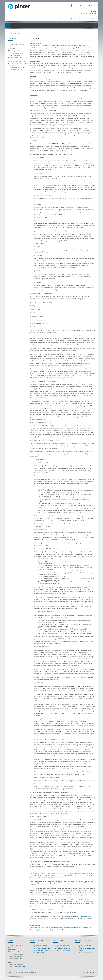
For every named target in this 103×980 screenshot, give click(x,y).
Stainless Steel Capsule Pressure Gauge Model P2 (64, 950)
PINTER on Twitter (80, 5)
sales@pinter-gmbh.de (19, 967)
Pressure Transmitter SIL (86, 952)
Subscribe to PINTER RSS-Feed (83, 5)
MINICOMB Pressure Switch (42, 949)
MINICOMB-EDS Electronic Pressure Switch (42, 951)
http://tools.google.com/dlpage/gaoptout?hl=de (49, 930)
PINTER (10, 33)
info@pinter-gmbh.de (18, 57)
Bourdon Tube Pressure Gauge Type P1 (63, 946)
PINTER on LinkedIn (77, 5)
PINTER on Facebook (74, 5)
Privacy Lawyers (64, 918)
